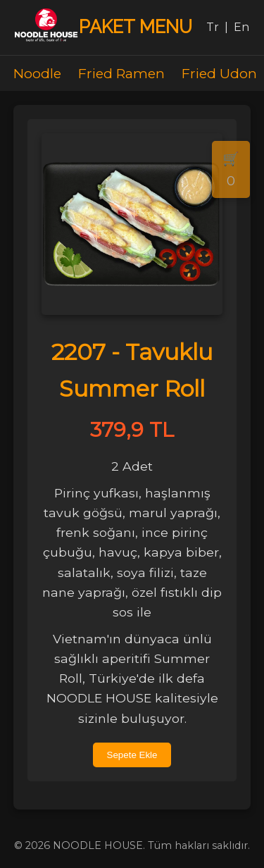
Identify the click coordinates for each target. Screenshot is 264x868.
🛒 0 (231, 169)
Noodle (37, 73)
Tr (213, 27)
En (241, 27)
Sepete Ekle (132, 755)
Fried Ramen (121, 73)
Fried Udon (219, 73)
